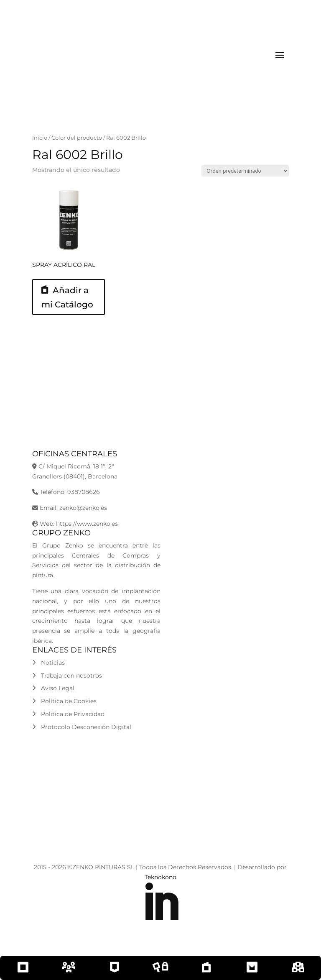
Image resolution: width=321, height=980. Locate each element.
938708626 (84, 492)
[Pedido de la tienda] (245, 171)
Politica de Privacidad (68, 714)
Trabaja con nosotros (67, 676)
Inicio (40, 138)
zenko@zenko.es (83, 508)
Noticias (48, 663)
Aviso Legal (53, 688)
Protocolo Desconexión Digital (82, 727)
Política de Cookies (64, 701)
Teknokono (160, 877)
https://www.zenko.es (87, 524)
